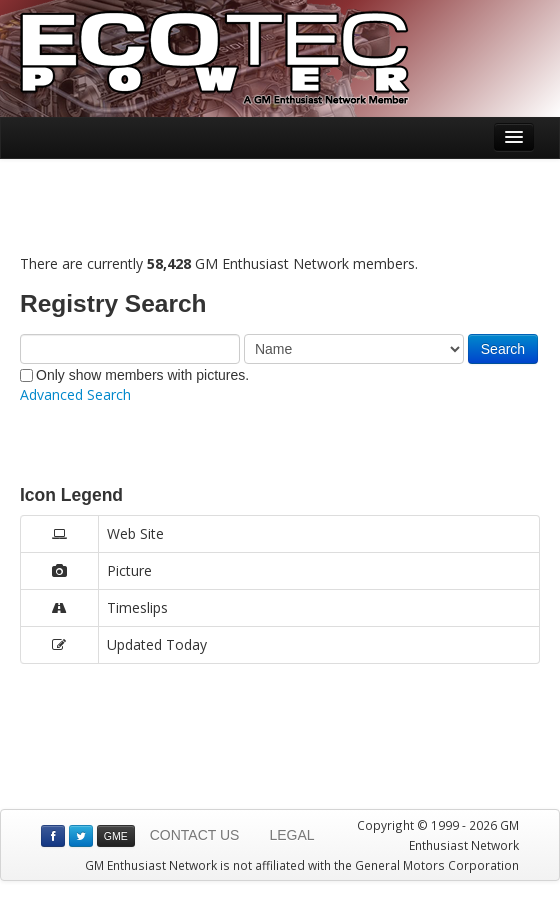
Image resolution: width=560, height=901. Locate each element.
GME (116, 836)
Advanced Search (75, 394)
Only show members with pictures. (134, 375)
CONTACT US (195, 835)
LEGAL (291, 835)
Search (503, 349)
